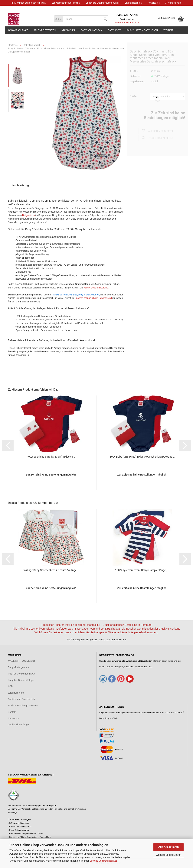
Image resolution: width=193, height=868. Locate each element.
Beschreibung (20, 185)
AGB (10, 686)
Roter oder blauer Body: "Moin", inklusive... (51, 457)
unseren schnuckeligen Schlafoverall (94, 298)
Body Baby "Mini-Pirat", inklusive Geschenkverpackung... (142, 457)
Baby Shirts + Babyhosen (142, 30)
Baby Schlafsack (91, 30)
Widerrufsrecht (16, 693)
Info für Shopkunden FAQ (21, 674)
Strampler (68, 30)
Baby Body (114, 30)
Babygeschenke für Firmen (66, 3)
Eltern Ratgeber (133, 3)
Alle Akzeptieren (168, 847)
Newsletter (154, 3)
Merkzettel (17, 8)
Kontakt (12, 712)
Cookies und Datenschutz (103, 861)
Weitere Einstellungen (168, 855)
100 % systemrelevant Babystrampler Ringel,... (142, 570)
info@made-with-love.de (127, 23)
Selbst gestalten (45, 30)
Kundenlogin (173, 3)
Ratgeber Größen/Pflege (21, 680)
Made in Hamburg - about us (23, 706)
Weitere (168, 30)
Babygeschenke (18, 30)
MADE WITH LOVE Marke (21, 661)
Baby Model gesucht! (19, 667)
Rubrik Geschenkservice (95, 288)
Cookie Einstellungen (19, 724)
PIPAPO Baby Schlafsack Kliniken (28, 3)
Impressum (14, 718)
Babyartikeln (28, 215)
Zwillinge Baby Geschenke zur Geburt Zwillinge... (51, 570)
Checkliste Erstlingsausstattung (103, 3)
